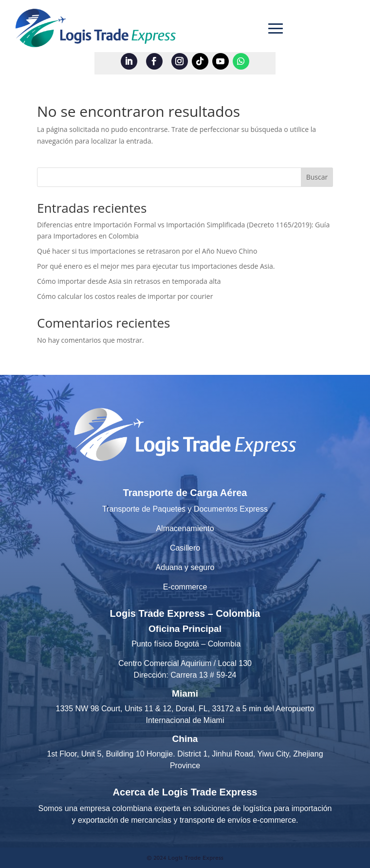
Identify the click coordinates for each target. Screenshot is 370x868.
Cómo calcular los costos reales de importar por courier (125, 296)
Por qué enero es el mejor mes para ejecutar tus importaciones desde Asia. (156, 266)
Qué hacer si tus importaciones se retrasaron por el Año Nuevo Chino (147, 251)
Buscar (317, 177)
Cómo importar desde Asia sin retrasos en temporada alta (129, 281)
